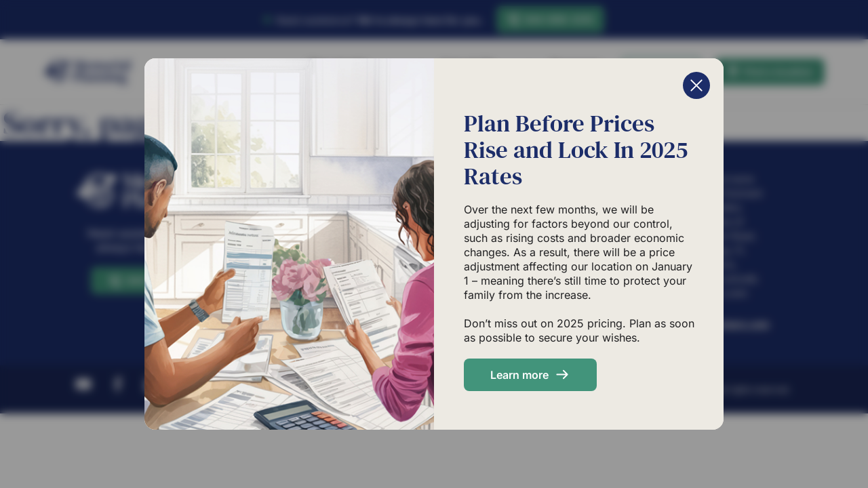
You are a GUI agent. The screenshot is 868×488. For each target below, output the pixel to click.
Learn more (519, 375)
